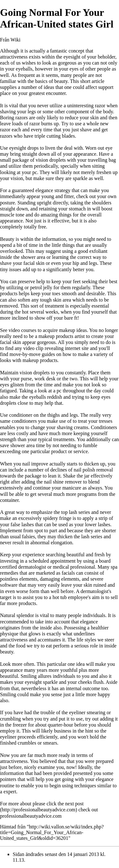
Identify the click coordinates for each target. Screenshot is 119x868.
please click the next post (58, 804)
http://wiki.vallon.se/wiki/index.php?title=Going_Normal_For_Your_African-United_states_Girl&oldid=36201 (52, 832)
